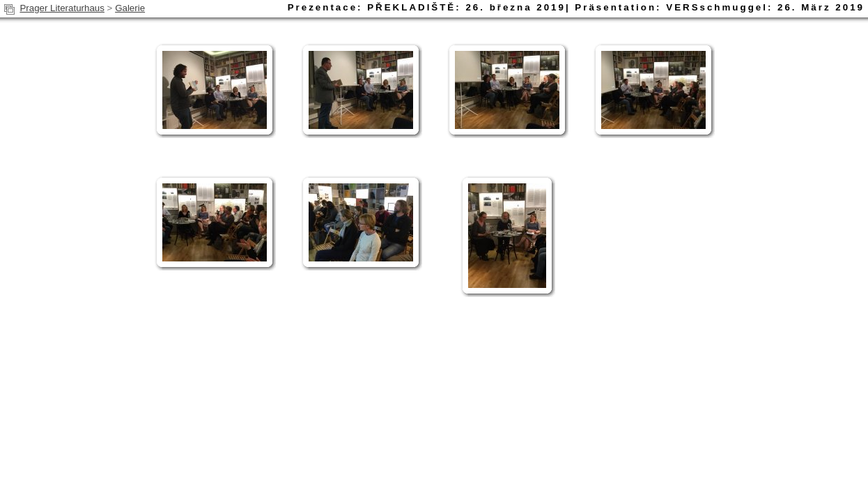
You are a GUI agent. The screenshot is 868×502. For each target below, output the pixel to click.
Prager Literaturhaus (62, 8)
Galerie (130, 8)
